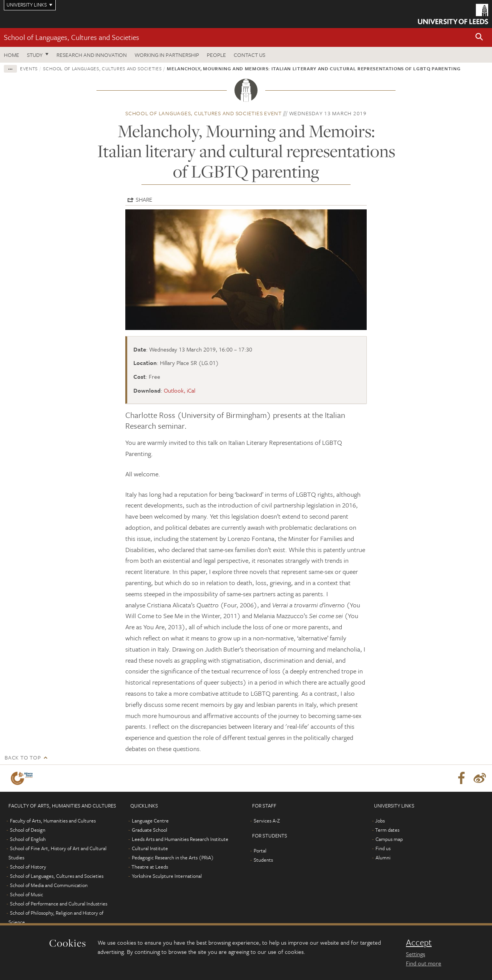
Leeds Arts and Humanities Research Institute (180, 839)
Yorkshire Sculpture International (167, 876)
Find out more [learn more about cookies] (424, 963)
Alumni (383, 857)
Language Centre (150, 821)
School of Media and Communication (49, 885)
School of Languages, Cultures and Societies (71, 37)
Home (12, 55)
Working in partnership (167, 55)
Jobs (380, 821)
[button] (479, 37)
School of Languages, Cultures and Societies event (204, 113)
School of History (28, 867)
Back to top (23, 757)
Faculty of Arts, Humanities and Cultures (53, 821)
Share (144, 199)
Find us (383, 848)
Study (35, 55)
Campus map (389, 839)
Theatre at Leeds (150, 867)
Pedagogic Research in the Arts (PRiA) (173, 857)
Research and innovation (92, 55)
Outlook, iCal (180, 390)
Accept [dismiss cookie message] (419, 942)
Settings (416, 954)
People (216, 55)
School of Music (27, 894)
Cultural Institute (150, 848)
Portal (260, 851)
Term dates (387, 830)
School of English (28, 839)
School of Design (28, 830)
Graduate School (150, 830)
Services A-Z (267, 821)
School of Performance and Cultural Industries (59, 904)
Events (29, 68)
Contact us (249, 55)
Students (263, 860)
